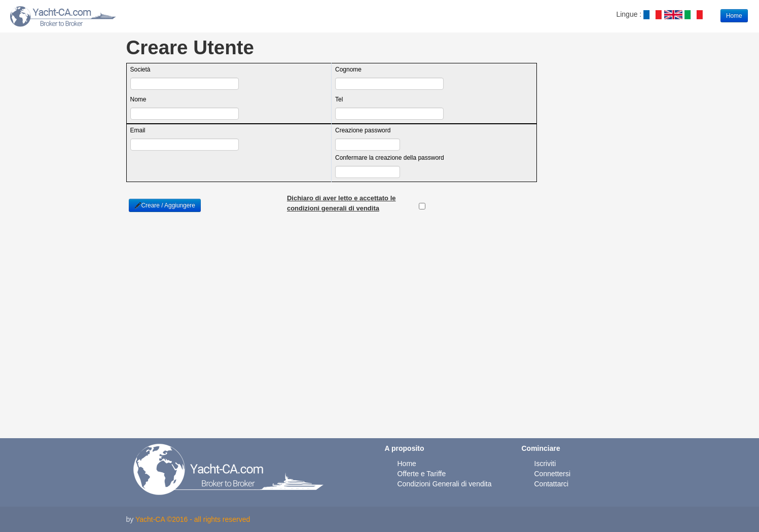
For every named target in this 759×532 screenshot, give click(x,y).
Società (140, 69)
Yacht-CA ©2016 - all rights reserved (193, 519)
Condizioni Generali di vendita (445, 484)
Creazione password (363, 130)
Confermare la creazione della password (390, 158)
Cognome (348, 69)
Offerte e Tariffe (422, 474)
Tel (339, 99)
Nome (138, 99)
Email (138, 130)
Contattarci (552, 484)
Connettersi (553, 474)
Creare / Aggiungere (165, 205)
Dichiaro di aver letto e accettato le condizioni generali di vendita (341, 199)
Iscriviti (545, 464)
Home (734, 16)
